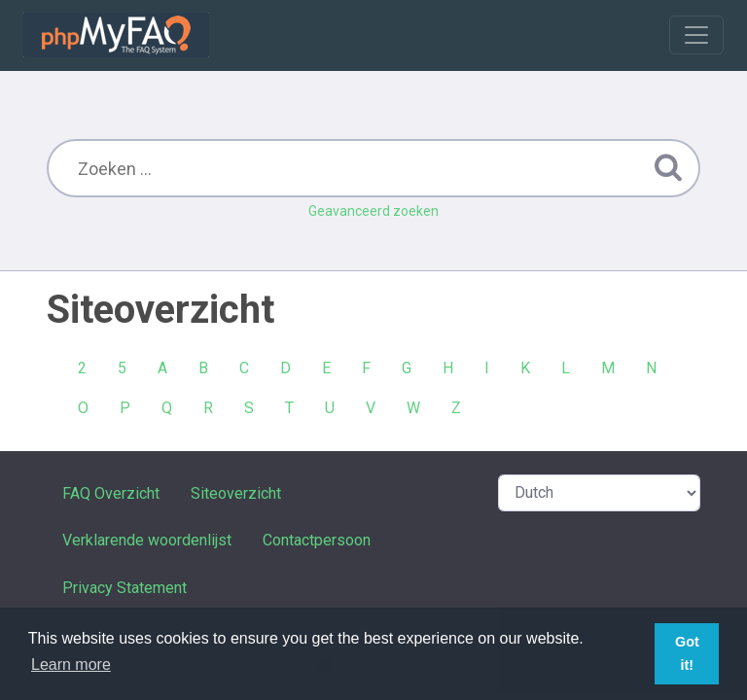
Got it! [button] (687, 653)
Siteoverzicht (236, 493)
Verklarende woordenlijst (147, 540)
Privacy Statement (124, 588)
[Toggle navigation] (696, 35)
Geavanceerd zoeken (373, 211)
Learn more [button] (71, 665)
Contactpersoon (317, 540)
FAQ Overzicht (111, 493)
